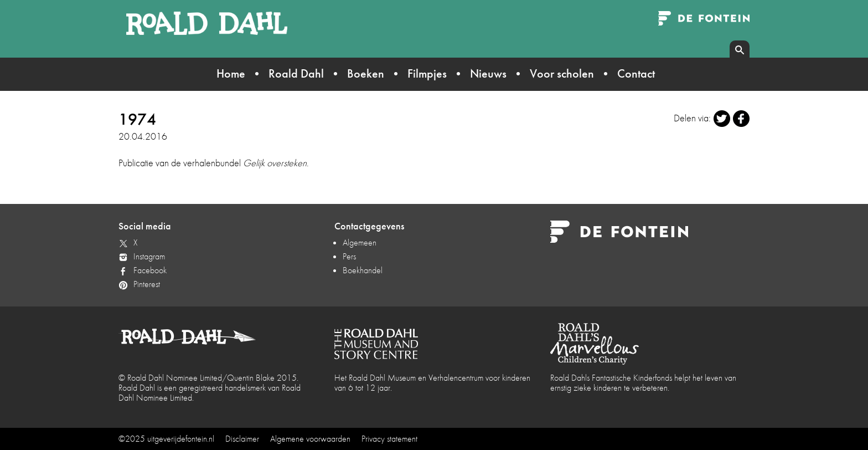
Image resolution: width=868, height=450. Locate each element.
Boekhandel (363, 270)
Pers (349, 256)
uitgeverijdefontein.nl (181, 439)
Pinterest (147, 284)
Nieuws (488, 73)
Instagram (149, 256)
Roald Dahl (296, 73)
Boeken (366, 73)
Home (231, 73)
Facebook (150, 270)
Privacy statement (389, 439)
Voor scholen (562, 73)
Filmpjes (427, 73)
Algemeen (360, 242)
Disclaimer (242, 439)
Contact (636, 73)
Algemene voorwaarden (310, 439)
